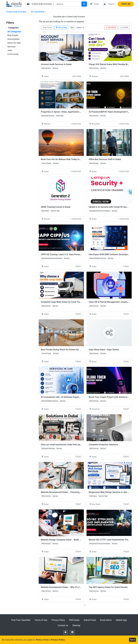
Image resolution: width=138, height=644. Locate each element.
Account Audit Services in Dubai (56, 64)
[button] (109, 4)
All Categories (14, 32)
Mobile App (121, 620)
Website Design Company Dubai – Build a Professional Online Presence (75, 540)
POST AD (126, 4)
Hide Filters (48, 28)
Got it (132, 640)
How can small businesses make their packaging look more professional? (76, 445)
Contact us (63, 625)
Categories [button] (13, 28)
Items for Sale (14, 43)
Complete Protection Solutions (103, 445)
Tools (94, 4)
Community (13, 54)
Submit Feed (90, 620)
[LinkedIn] (72, 632)
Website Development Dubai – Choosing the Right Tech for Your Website (76, 492)
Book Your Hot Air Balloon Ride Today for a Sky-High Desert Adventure (75, 159)
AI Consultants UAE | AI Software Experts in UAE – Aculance (70, 397)
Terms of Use (41, 620)
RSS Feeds (74, 620)
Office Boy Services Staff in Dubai (105, 159)
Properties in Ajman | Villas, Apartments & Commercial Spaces (71, 112)
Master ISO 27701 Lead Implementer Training (111, 540)
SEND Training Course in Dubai (56, 207)
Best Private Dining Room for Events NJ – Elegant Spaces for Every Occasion (78, 350)
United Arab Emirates (16, 12)
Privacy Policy (58, 620)
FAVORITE (111, 28)
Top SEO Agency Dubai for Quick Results (108, 587)
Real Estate (13, 35)
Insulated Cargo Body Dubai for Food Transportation (66, 302)
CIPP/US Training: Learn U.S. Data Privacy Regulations (67, 254)
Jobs (10, 50)
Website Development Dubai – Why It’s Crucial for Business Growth (73, 587)
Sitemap (76, 625)
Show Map (61, 28)
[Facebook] (65, 632)
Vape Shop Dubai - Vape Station (104, 350)
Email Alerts (106, 620)
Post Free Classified (21, 620)
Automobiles (13, 39)
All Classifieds (38, 12)
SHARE (124, 28)
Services (11, 47)
